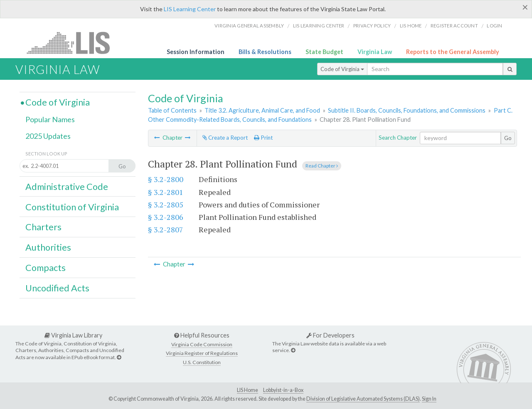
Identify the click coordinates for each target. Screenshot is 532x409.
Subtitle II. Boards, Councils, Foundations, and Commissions (407, 110)
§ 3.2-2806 (166, 217)
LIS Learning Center (190, 9)
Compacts (46, 268)
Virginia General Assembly (249, 26)
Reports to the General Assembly (453, 52)
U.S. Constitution (202, 362)
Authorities (48, 247)
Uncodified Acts (57, 288)
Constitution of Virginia (72, 207)
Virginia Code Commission (202, 344)
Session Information (196, 52)
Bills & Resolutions (265, 52)
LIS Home (248, 390)
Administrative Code (67, 187)
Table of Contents (172, 110)
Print (263, 138)
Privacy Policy (372, 26)
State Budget (324, 52)
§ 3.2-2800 (166, 179)
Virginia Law (375, 52)
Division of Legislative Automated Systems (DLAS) (363, 399)
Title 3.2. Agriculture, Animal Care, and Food (262, 110)
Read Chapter (322, 166)
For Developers (330, 335)
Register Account (454, 26)
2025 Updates (48, 136)
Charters (43, 227)
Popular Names (50, 119)
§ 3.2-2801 (166, 192)
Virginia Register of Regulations (202, 353)
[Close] (525, 7)
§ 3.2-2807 (166, 229)
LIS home (411, 26)
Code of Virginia (342, 69)
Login (494, 26)
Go (508, 138)
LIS (73, 43)
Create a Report (225, 138)
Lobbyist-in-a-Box (283, 390)
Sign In (429, 399)
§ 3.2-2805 (166, 204)
